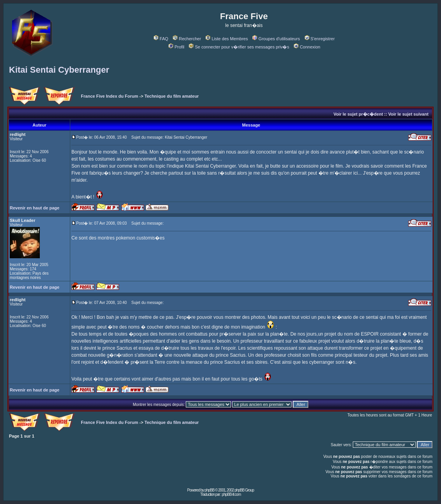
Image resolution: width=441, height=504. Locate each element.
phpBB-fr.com (231, 494)
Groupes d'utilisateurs (276, 39)
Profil (176, 47)
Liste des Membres (227, 39)
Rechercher (187, 39)
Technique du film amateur (172, 96)
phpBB (209, 490)
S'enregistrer (320, 39)
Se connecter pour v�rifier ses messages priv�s (239, 47)
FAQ (161, 39)
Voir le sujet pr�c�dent (358, 114)
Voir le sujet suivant (408, 114)
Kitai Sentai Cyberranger (59, 70)
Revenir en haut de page (35, 208)
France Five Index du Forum (109, 96)
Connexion (307, 47)
